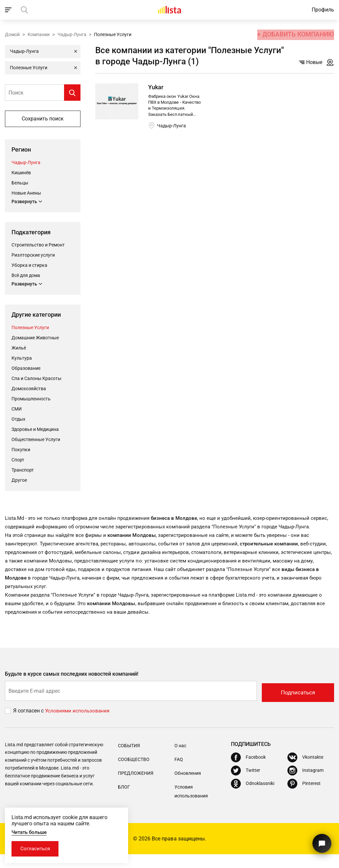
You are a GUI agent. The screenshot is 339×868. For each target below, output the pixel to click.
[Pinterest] (304, 797)
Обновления (188, 787)
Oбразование (26, 369)
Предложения (136, 787)
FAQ (179, 773)
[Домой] (169, 10)
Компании (39, 34)
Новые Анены (26, 193)
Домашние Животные (35, 338)
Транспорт (23, 471)
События (129, 759)
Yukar (156, 87)
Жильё (19, 349)
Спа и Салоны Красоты (36, 379)
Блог (124, 800)
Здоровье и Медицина (35, 430)
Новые (311, 62)
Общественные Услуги (36, 440)
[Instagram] (305, 784)
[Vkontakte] (305, 771)
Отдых (18, 420)
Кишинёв (21, 173)
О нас (180, 759)
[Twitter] (246, 784)
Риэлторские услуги (33, 256)
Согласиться (37, 848)
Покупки (21, 450)
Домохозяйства (29, 389)
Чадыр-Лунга (72, 34)
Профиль (323, 10)
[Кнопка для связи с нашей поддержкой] (321, 841)
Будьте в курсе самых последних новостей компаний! (72, 689)
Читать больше (31, 831)
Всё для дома (26, 276)
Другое (19, 481)
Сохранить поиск (43, 119)
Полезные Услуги (30, 328)
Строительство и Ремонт (38, 245)
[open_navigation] (9, 10)
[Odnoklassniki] (253, 797)
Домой (12, 34)
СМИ (17, 410)
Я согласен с (29, 724)
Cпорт (18, 460)
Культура (22, 359)
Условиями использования (78, 724)
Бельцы (20, 183)
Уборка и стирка (29, 266)
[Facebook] (248, 771)
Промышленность (31, 399)
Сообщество (134, 773)
